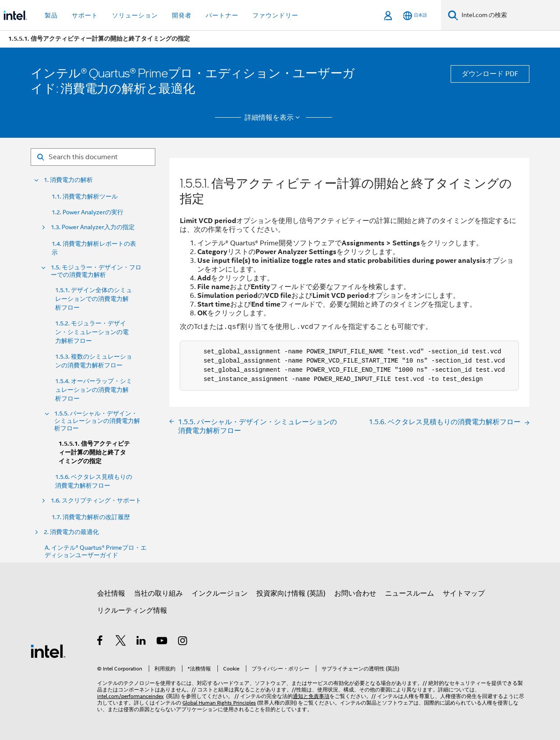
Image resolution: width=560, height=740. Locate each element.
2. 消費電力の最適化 (71, 532)
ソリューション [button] (135, 15)
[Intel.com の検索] (509, 15)
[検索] (453, 15)
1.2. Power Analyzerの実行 (87, 212)
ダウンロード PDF (490, 74)
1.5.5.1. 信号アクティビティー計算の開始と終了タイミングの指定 (94, 452)
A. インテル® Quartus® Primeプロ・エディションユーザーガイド (96, 552)
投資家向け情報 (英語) (291, 593)
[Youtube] (163, 642)
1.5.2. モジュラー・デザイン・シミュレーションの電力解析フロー (92, 332)
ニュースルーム (409, 593)
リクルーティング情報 (132, 611)
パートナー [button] (222, 15)
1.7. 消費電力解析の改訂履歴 (91, 517)
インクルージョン (220, 593)
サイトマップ (464, 593)
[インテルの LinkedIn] (142, 642)
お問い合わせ (355, 593)
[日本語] (415, 16)
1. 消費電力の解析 (68, 180)
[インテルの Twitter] (121, 642)
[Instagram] (183, 642)
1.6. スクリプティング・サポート (96, 501)
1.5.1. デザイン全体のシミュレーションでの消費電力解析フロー (94, 299)
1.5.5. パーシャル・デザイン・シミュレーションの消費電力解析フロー (97, 421)
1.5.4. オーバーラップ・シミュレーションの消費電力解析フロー (94, 390)
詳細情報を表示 (274, 118)
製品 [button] (51, 15)
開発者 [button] (182, 15)
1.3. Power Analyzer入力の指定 (93, 227)
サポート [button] (85, 15)
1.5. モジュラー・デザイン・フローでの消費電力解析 (96, 271)
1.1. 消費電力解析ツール (85, 196)
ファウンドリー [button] (275, 15)
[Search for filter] (93, 157)
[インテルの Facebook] (100, 642)
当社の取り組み (158, 593)
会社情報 (111, 593)
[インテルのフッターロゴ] (48, 651)
